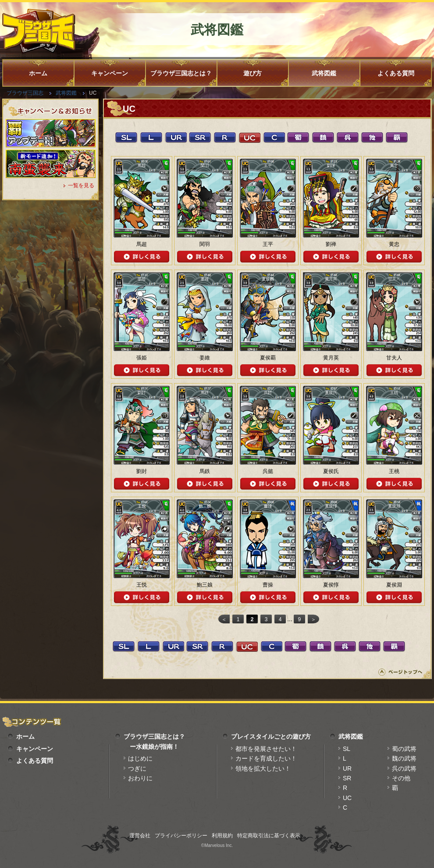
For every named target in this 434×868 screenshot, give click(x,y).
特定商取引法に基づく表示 (269, 836)
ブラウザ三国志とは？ (181, 73)
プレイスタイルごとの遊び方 (271, 736)
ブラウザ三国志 (25, 93)
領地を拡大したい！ (263, 768)
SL (347, 749)
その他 (401, 778)
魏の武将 (404, 758)
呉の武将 (404, 768)
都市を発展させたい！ (266, 749)
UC (347, 798)
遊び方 (253, 73)
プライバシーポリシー (181, 836)
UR (347, 768)
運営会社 (140, 836)
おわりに (140, 778)
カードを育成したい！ (266, 758)
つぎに (137, 768)
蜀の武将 (404, 749)
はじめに (140, 758)
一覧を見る (81, 185)
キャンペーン (110, 73)
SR (347, 778)
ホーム (38, 73)
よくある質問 (396, 73)
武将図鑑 (324, 73)
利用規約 (222, 836)
